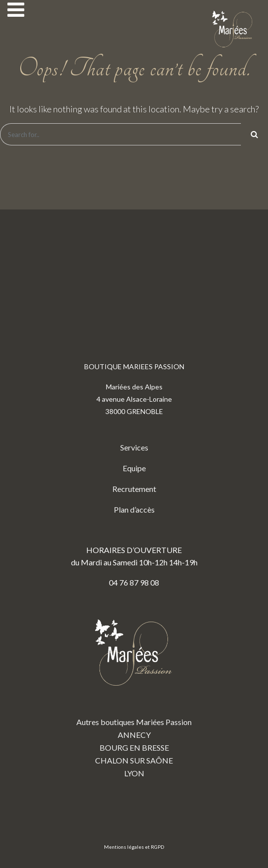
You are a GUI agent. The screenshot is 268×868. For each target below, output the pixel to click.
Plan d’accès (134, 509)
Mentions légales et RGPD (134, 847)
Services (134, 447)
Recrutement (134, 489)
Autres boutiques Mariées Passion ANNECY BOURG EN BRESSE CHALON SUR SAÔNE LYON (134, 691)
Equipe (134, 468)
